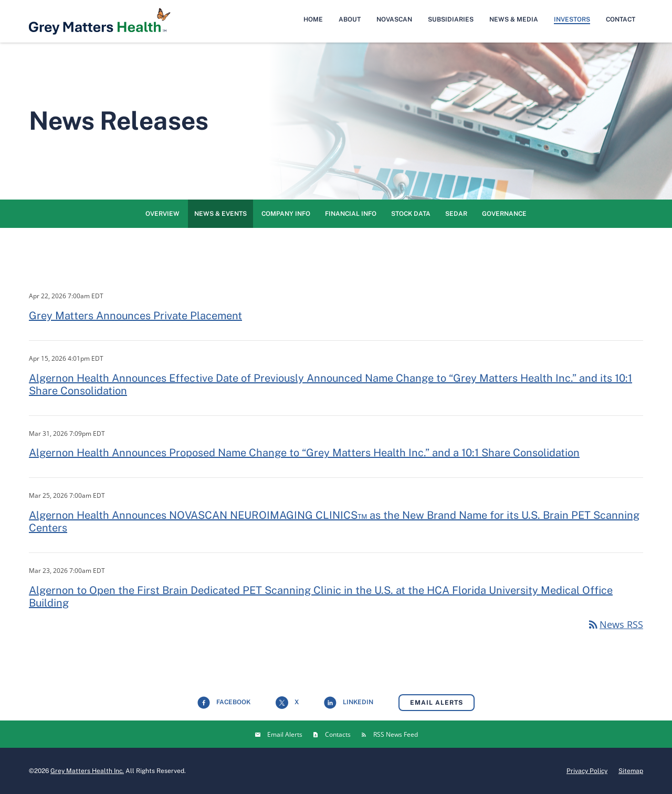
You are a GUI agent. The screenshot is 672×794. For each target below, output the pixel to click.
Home (313, 19)
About (350, 19)
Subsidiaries (451, 19)
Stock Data (411, 214)
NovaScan (394, 19)
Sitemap (631, 771)
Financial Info (351, 214)
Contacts (338, 734)
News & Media (514, 19)
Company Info (286, 214)
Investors (572, 19)
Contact (621, 19)
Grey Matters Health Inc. (87, 771)
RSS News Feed (396, 734)
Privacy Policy (587, 771)
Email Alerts (437, 703)
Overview (162, 214)
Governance (504, 214)
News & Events (220, 214)
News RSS (615, 624)
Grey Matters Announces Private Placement (135, 316)
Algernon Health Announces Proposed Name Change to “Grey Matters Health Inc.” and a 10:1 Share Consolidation (304, 453)
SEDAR (456, 214)
